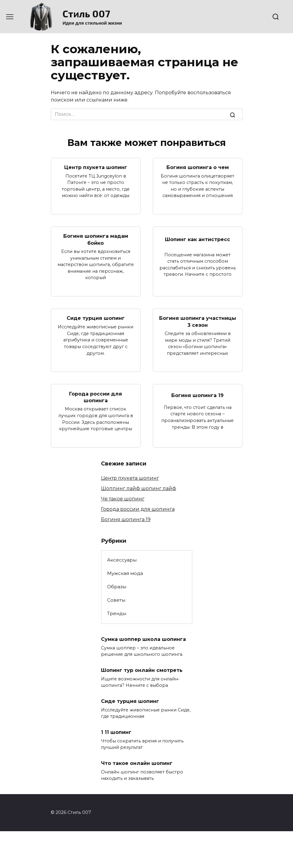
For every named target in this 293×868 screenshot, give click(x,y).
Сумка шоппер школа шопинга (143, 639)
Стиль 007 (86, 13)
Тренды (117, 613)
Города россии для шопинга (96, 397)
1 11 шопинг (116, 732)
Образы (117, 587)
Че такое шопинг (123, 499)
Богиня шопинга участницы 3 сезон (198, 322)
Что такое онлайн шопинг (137, 763)
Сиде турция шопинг (96, 318)
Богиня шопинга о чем (198, 167)
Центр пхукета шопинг (96, 167)
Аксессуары (122, 560)
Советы (116, 600)
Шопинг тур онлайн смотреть (142, 670)
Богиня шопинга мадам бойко (96, 239)
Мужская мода (125, 573)
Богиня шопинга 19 (197, 395)
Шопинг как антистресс (197, 239)
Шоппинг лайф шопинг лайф (139, 488)
